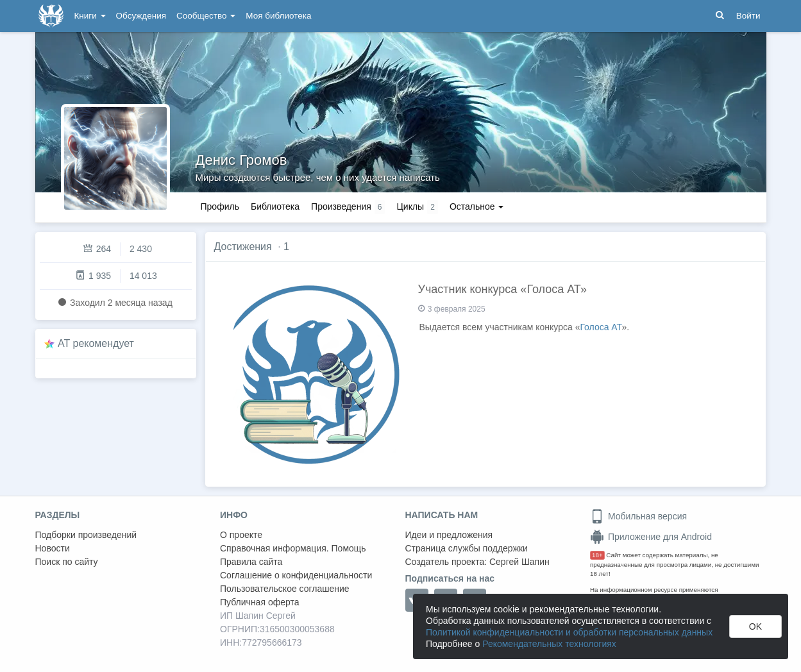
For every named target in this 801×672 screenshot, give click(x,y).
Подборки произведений (86, 535)
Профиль (220, 206)
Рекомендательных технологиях (549, 644)
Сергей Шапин (519, 562)
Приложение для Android (651, 537)
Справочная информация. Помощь (293, 548)
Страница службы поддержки (467, 548)
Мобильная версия (638, 516)
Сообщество (206, 16)
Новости (53, 548)
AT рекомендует (96, 343)
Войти (748, 16)
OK (755, 626)
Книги (90, 16)
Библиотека (275, 206)
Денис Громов (241, 160)
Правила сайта (251, 562)
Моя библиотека (278, 16)
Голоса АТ (601, 327)
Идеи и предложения (449, 535)
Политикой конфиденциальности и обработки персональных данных (569, 632)
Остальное (477, 206)
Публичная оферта (260, 602)
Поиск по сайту (67, 562)
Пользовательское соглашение (285, 589)
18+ (597, 555)
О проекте (241, 535)
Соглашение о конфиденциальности (296, 575)
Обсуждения (141, 16)
